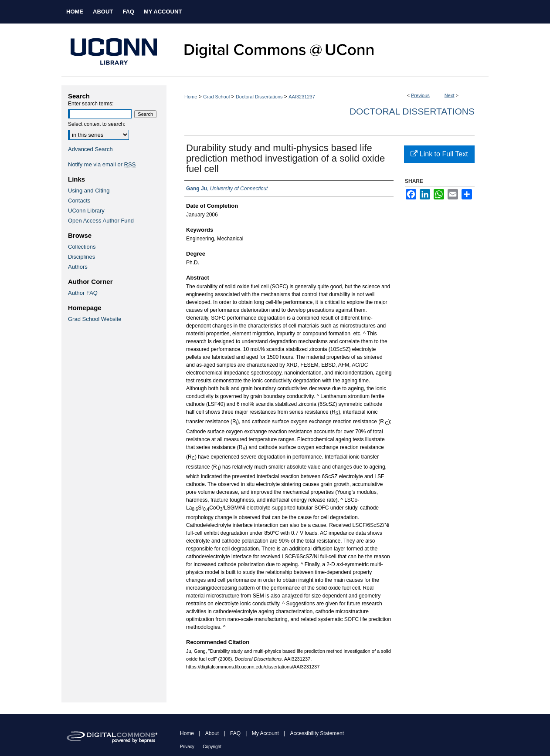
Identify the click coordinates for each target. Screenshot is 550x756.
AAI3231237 (302, 97)
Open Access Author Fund (101, 221)
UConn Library (86, 211)
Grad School (216, 97)
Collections (82, 247)
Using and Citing (89, 191)
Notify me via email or (102, 164)
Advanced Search (90, 149)
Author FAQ (83, 293)
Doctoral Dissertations (259, 97)
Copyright (212, 747)
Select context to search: (97, 124)
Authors (78, 267)
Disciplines (81, 257)
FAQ (235, 733)
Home (191, 97)
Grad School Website (95, 319)
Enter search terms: (91, 104)
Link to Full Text (439, 154)
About (212, 733)
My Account (265, 733)
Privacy (187, 747)
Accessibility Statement (317, 733)
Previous (420, 95)
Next (450, 95)
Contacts (79, 201)
